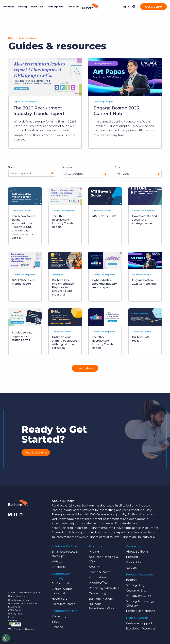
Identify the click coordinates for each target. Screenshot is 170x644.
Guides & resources (28, 38)
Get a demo (154, 7)
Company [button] (73, 7)
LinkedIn (143, 537)
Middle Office (98, 583)
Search (12, 167)
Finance (57, 627)
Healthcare (59, 599)
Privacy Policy (16, 614)
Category (67, 167)
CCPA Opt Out (16, 610)
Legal (11, 617)
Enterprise (59, 567)
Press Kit (132, 557)
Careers (131, 568)
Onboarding (97, 593)
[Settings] (6, 638)
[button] (134, 7)
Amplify (94, 567)
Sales (55, 621)
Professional (60, 583)
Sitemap (13, 621)
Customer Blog (137, 590)
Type (118, 167)
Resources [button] (37, 7)
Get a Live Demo (36, 453)
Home (11, 38)
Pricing (23, 7)
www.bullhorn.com (92, 537)
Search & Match (100, 572)
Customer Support (139, 623)
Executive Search (64, 604)
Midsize (57, 561)
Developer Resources (141, 628)
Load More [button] (85, 368)
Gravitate (30, 629)
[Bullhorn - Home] (18, 503)
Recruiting (59, 616)
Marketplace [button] (55, 7)
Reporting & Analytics (104, 588)
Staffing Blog (135, 585)
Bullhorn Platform (102, 599)
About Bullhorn (137, 552)
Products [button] (9, 7)
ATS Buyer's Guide (139, 596)
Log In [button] (125, 7)
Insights (132, 580)
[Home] (90, 8)
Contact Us (134, 562)
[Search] (52, 173)
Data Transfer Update (20, 600)
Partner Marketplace (141, 611)
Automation (97, 577)
